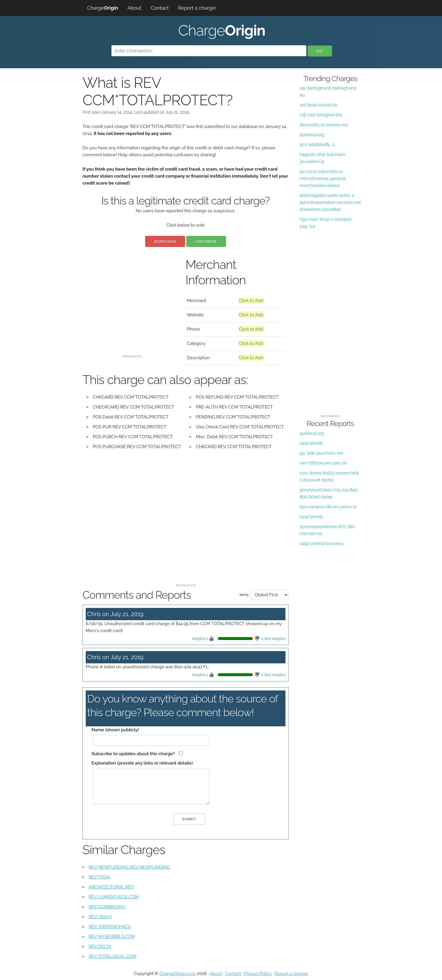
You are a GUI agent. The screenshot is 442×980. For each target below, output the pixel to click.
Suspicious (165, 242)
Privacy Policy (258, 974)
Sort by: (244, 595)
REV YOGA (99, 877)
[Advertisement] (132, 311)
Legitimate (206, 242)
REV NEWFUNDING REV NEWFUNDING (129, 867)
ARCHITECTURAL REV (111, 887)
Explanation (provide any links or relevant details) (142, 763)
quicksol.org (312, 135)
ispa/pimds (311, 443)
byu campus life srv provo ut (328, 507)
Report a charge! (197, 8)
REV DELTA (100, 946)
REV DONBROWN (107, 907)
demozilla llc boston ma (324, 125)
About (134, 8)
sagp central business (322, 544)
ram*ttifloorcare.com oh (323, 463)
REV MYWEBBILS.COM (112, 937)
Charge (103, 8)
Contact (160, 8)
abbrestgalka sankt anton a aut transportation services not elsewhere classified (330, 202)
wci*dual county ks (318, 105)
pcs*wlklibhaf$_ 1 (317, 145)
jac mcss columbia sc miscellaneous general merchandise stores (323, 178)
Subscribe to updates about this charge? (133, 754)
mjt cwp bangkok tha (321, 115)
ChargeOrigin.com (178, 974)
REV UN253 (100, 917)
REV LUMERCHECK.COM (114, 897)
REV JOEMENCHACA (110, 927)
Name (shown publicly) (115, 730)
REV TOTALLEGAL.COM (112, 956)
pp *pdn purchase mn (321, 453)
